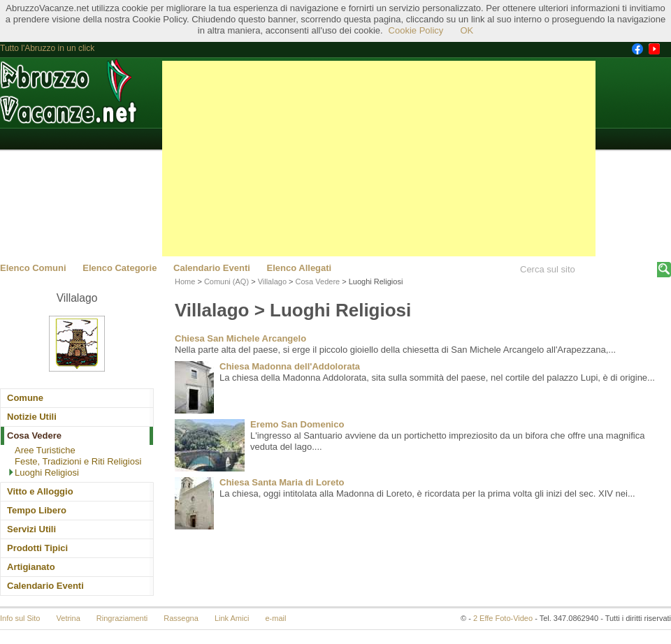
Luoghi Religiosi (47, 473)
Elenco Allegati (300, 268)
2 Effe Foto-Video (503, 618)
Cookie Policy (416, 30)
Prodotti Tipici (37, 548)
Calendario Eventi (212, 268)
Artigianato (31, 567)
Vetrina (68, 618)
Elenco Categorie (120, 268)
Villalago (272, 281)
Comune (25, 398)
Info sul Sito (20, 618)
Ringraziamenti (122, 618)
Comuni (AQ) (226, 281)
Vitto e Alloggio (40, 491)
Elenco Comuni (33, 268)
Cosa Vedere (34, 436)
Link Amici (232, 618)
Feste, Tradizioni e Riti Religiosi (78, 461)
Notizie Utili (32, 417)
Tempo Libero (37, 510)
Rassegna (181, 618)
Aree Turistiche (45, 450)
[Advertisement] (379, 159)
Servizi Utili (31, 529)
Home (185, 281)
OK (467, 30)
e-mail (276, 618)
